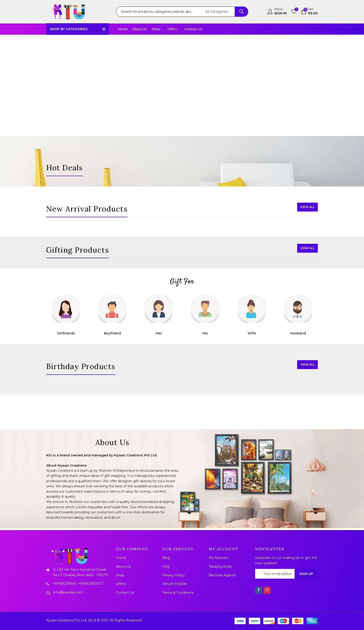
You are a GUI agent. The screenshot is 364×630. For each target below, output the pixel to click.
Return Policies (175, 584)
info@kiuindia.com (68, 592)
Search (241, 12)
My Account (219, 558)
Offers (121, 584)
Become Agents (222, 575)
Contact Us (125, 593)
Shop (120, 575)
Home (121, 558)
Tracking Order (221, 567)
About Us (123, 567)
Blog (166, 558)
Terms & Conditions (178, 593)
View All (307, 207)
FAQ (166, 567)
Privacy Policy (174, 575)
